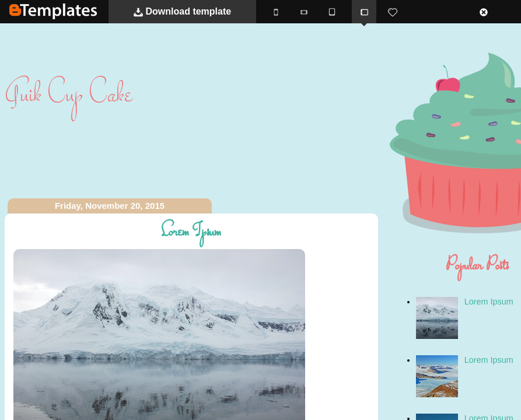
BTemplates (53, 11)
